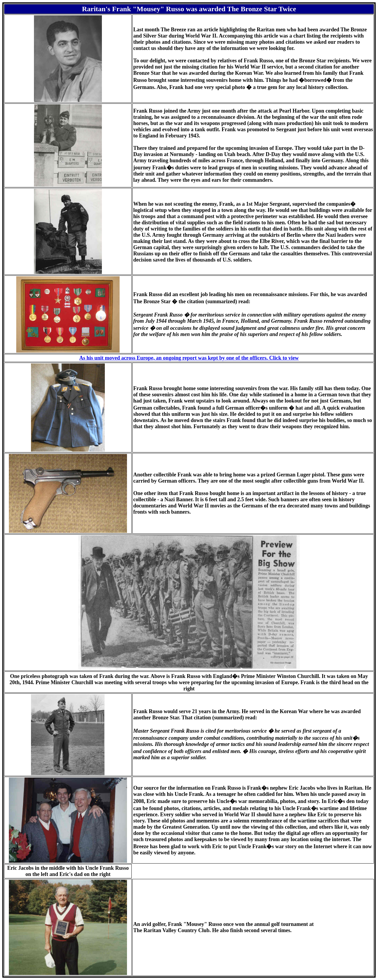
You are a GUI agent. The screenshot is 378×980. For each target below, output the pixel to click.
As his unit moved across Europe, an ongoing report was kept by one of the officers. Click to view (189, 358)
